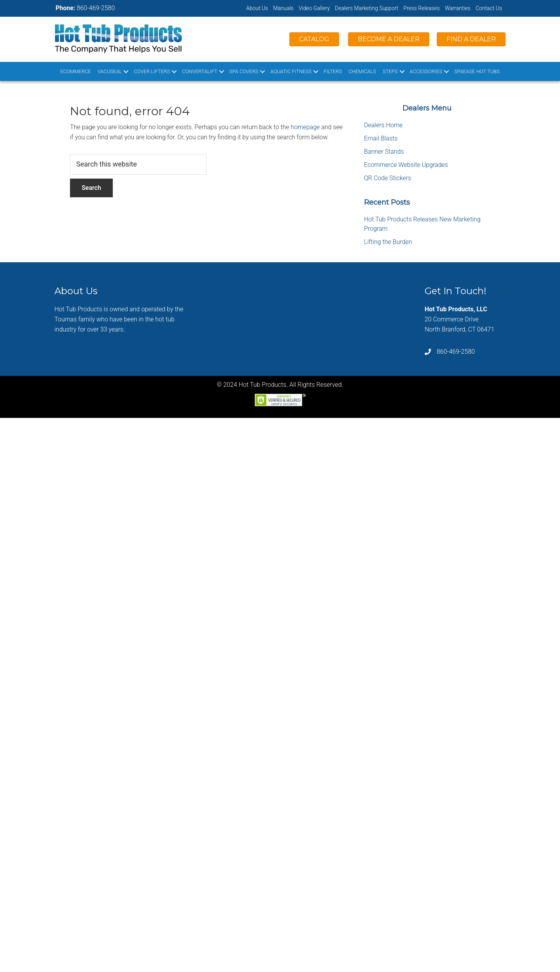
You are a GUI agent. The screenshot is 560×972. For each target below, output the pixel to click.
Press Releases (422, 8)
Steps (390, 71)
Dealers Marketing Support (367, 8)
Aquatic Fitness (291, 71)
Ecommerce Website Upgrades (406, 165)
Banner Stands (384, 152)
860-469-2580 (96, 8)
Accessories (426, 71)
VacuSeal (110, 71)
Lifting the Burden (388, 242)
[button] (126, 71)
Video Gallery (314, 8)
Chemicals (362, 71)
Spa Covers (244, 71)
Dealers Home (383, 125)
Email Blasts (381, 138)
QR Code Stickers (388, 178)
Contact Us (489, 8)
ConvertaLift (200, 71)
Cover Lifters (152, 71)
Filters (333, 71)
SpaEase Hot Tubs (477, 71)
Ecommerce (76, 71)
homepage (305, 127)
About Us (257, 8)
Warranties (458, 8)
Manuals (283, 8)
